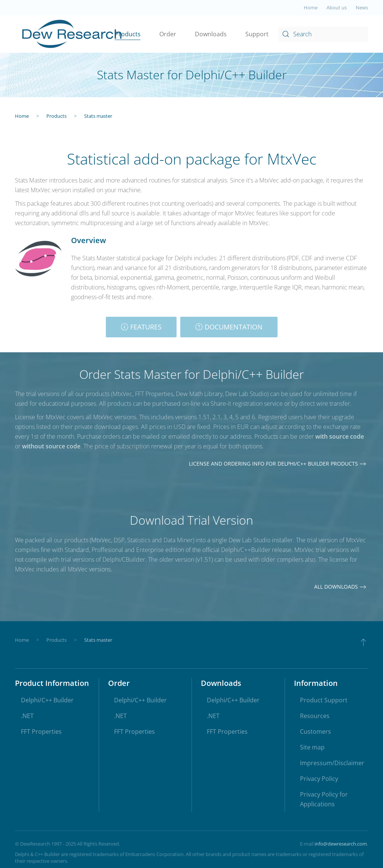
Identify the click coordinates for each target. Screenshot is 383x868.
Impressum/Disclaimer (332, 763)
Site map (312, 747)
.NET (27, 716)
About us (337, 7)
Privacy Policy (319, 779)
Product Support (324, 700)
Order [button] (168, 34)
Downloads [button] (211, 34)
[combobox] (323, 34)
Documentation (229, 327)
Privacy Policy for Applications (324, 799)
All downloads (336, 587)
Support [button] (257, 34)
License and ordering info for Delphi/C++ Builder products (273, 464)
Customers (315, 731)
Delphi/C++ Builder (47, 700)
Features (141, 327)
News (362, 7)
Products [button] (128, 34)
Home (311, 7)
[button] (363, 642)
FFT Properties (41, 731)
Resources (315, 716)
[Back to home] (72, 34)
